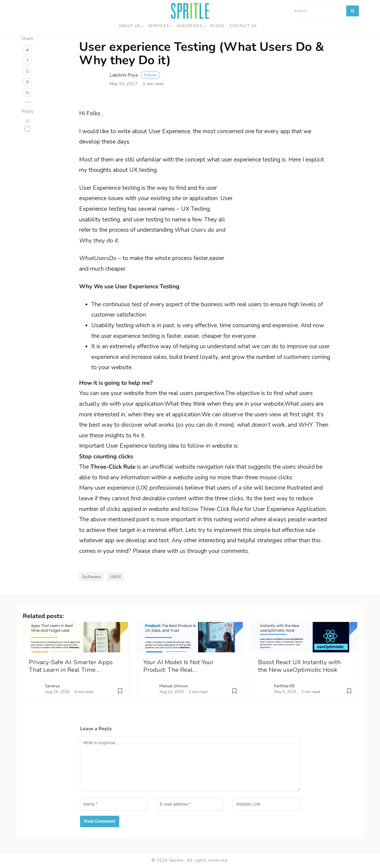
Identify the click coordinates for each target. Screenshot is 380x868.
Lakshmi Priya (135, 75)
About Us (129, 26)
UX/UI (115, 577)
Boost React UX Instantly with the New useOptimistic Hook (299, 666)
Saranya (52, 686)
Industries (190, 26)
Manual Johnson (174, 686)
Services (159, 26)
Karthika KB (284, 686)
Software (91, 577)
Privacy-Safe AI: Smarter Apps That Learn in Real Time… (71, 666)
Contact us (243, 26)
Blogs (217, 26)
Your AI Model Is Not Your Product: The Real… (178, 666)
